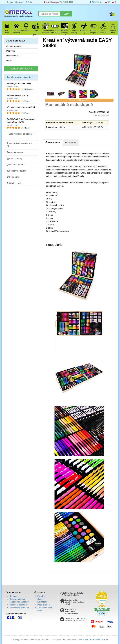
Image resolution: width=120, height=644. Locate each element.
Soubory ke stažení (17, 171)
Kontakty (13, 596)
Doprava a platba (17, 599)
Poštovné (11, 51)
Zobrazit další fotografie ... (79, 100)
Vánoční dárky (14, 158)
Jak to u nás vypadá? (19, 602)
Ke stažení (42, 602)
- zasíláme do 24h (20, 145)
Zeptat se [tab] (71, 142)
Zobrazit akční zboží (21, 69)
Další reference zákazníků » (21, 134)
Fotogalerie (13, 177)
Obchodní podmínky (18, 605)
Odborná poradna (16, 165)
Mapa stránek (43, 605)
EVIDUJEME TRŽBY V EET (96, 640)
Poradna (41, 596)
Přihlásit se (96, 2)
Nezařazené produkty (19, 608)
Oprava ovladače (14, 46)
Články (40, 599)
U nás (9, 60)
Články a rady (14, 183)
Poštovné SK (12, 56)
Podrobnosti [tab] (53, 142)
